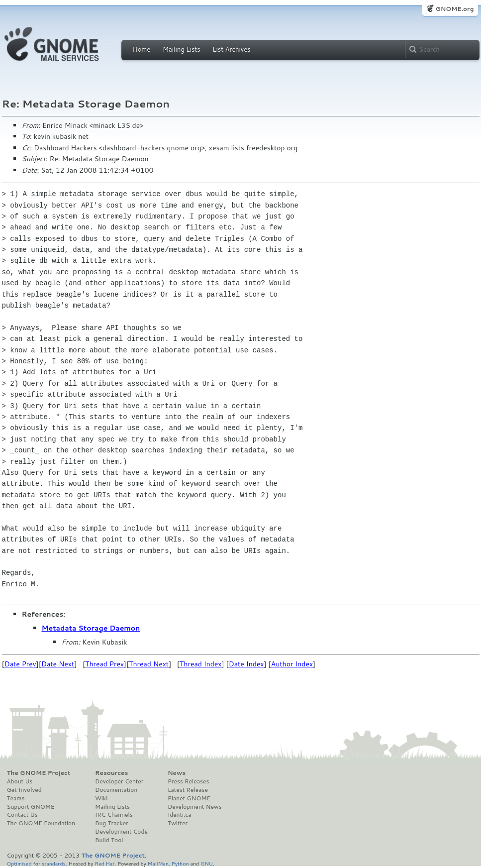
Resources (111, 773)
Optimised (19, 863)
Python (180, 863)
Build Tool (109, 840)
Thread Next (149, 664)
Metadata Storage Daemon (91, 628)
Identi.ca (180, 815)
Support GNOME (31, 807)
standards (54, 863)
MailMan (158, 863)
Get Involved (24, 790)
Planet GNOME (189, 798)
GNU (207, 863)
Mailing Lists (182, 49)
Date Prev (20, 664)
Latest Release (188, 790)
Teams (16, 798)
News (177, 773)
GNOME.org (454, 9)
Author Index (292, 664)
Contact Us (22, 815)
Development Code (121, 832)
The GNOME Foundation (41, 823)
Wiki (101, 798)
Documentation (116, 790)
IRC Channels (114, 815)
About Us (20, 781)
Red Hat (104, 863)
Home (142, 49)
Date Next (58, 664)
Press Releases (188, 781)
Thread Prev (104, 664)
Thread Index (201, 664)
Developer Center (119, 781)
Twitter (178, 823)
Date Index (246, 664)
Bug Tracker (112, 823)
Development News (195, 807)
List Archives (231, 49)
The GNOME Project (39, 773)
